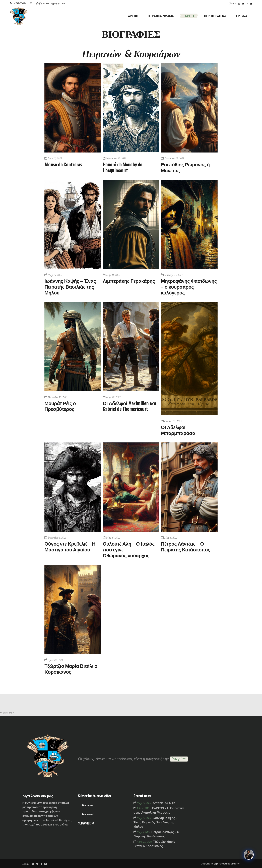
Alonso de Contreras (63, 164)
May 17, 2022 (113, 538)
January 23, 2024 (173, 275)
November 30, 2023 (116, 159)
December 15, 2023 (57, 397)
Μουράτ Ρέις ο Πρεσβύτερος (60, 406)
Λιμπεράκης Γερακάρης (129, 280)
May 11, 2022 (55, 159)
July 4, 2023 (143, 808)
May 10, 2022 (55, 275)
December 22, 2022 (174, 159)
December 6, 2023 (57, 538)
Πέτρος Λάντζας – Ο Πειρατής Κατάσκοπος (185, 546)
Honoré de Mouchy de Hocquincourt (123, 167)
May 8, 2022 (171, 538)
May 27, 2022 (113, 397)
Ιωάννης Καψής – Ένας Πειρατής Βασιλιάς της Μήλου (70, 286)
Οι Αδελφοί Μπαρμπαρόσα (178, 430)
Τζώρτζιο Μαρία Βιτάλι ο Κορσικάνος (71, 668)
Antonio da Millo (164, 803)
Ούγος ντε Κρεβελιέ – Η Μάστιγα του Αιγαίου (70, 546)
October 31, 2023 (173, 421)
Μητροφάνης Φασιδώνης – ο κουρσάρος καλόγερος (189, 286)
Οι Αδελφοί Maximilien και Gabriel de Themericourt (130, 406)
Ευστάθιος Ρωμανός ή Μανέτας (185, 167)
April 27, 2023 (55, 660)
